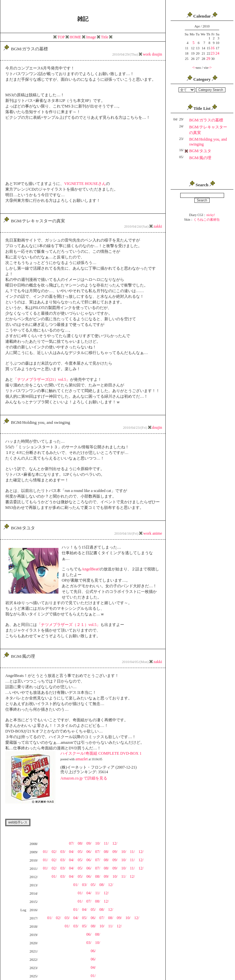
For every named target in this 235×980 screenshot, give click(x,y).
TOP (61, 37)
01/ (45, 852)
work (148, 54)
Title (105, 37)
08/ (80, 843)
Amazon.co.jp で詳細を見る (84, 778)
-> (210, 67)
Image (91, 37)
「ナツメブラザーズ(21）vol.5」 (42, 379)
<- (194, 67)
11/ (106, 843)
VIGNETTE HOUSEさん (85, 184)
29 (208, 59)
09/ (89, 843)
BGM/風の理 (200, 158)
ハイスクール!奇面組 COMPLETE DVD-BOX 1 (101, 753)
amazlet (82, 759)
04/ (71, 852)
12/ (115, 843)
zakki (158, 226)
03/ (63, 852)
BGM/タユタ (200, 151)
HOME (75, 37)
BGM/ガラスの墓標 (206, 120)
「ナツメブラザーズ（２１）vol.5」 (69, 625)
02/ (54, 852)
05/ (80, 852)
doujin (157, 54)
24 (217, 53)
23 (213, 53)
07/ (71, 843)
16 (213, 48)
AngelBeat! (91, 569)
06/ (89, 852)
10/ (98, 843)
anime (157, 533)
